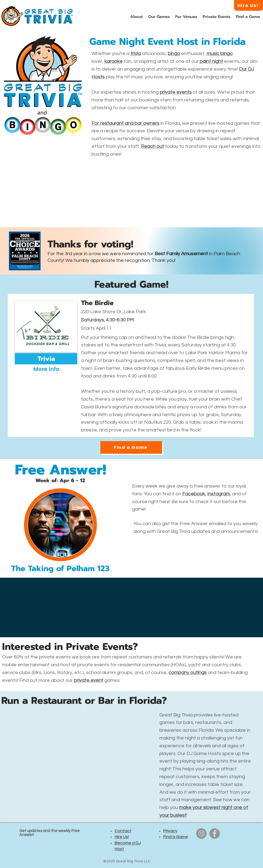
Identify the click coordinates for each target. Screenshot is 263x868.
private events (176, 92)
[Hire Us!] (249, 5)
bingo (174, 54)
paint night (211, 61)
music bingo (220, 54)
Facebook (194, 494)
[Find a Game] (131, 447)
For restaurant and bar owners (125, 123)
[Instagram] (201, 834)
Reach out (152, 146)
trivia (136, 54)
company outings (188, 673)
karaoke (114, 61)
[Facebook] (215, 834)
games (97, 680)
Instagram (219, 494)
